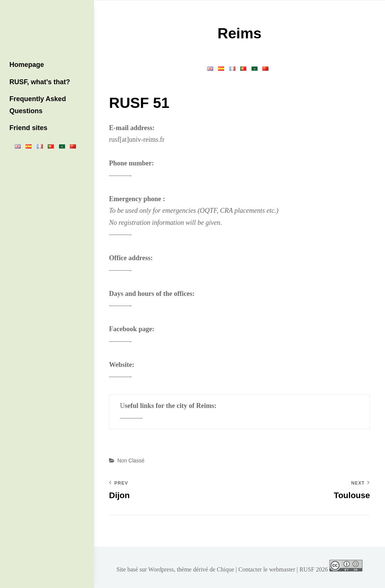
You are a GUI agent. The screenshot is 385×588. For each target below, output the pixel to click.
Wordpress (161, 569)
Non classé (131, 461)
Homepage (27, 65)
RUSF (307, 569)
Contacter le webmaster (267, 569)
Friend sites (28, 128)
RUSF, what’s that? (40, 82)
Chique (226, 569)
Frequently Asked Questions (38, 105)
